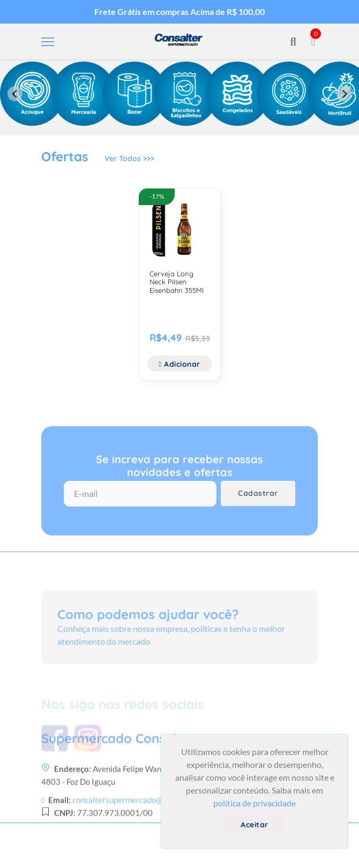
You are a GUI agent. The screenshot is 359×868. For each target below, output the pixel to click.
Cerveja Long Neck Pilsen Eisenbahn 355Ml (177, 282)
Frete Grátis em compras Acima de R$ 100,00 (179, 12)
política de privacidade (255, 803)
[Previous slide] (15, 94)
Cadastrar (258, 493)
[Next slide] (344, 94)
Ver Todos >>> (129, 158)
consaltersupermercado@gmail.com (135, 819)
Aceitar (255, 825)
